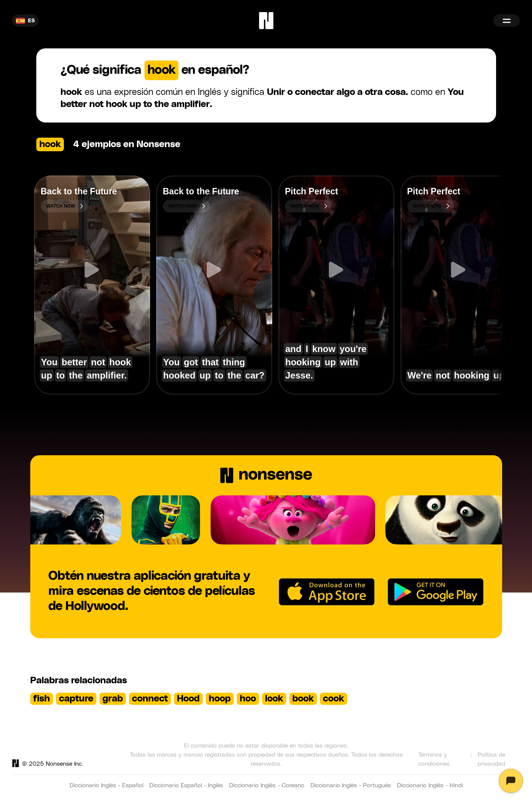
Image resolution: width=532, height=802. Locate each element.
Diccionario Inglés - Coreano (267, 785)
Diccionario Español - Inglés (186, 785)
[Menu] (507, 21)
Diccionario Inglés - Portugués (351, 785)
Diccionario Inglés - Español (106, 785)
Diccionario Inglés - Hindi (430, 785)
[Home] (266, 21)
